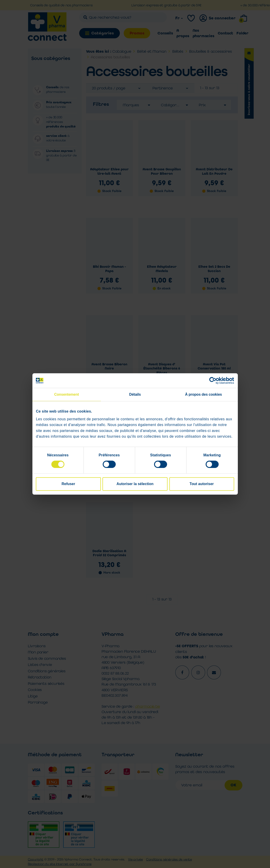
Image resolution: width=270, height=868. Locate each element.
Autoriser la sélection (135, 484)
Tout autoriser (202, 484)
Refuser (68, 484)
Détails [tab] (135, 394)
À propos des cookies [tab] (203, 394)
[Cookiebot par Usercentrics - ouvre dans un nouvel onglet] (214, 381)
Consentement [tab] (66, 394)
